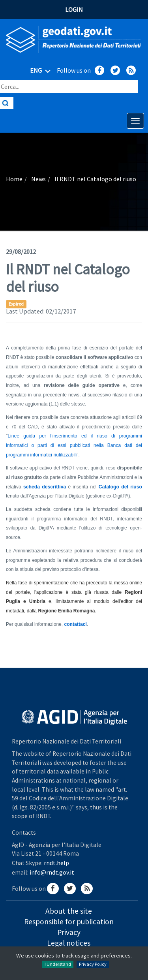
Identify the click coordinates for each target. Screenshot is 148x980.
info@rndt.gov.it (52, 872)
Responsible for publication (69, 922)
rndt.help (56, 863)
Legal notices (69, 943)
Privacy (69, 932)
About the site (69, 911)
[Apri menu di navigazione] (135, 121)
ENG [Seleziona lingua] (41, 71)
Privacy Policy (93, 964)
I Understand (58, 964)
